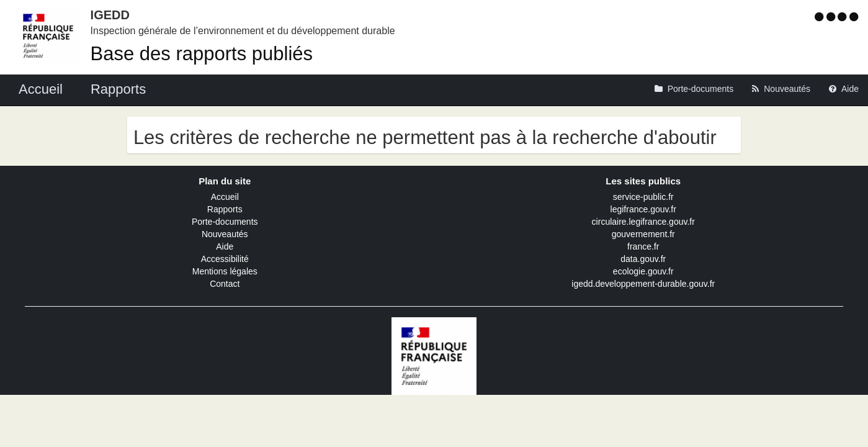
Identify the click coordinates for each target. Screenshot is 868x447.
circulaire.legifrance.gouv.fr (643, 222)
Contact (225, 284)
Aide (225, 246)
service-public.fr (643, 197)
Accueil (225, 197)
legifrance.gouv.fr (643, 209)
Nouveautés (225, 234)
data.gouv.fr (643, 259)
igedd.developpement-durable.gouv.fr (643, 284)
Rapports (225, 209)
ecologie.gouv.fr (643, 271)
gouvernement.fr (643, 234)
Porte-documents (225, 222)
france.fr (643, 246)
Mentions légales (225, 271)
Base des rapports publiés (202, 54)
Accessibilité (225, 259)
